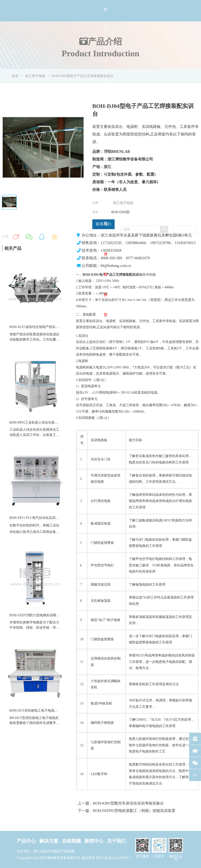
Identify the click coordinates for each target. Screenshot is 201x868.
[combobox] (185, 229)
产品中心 (26, 841)
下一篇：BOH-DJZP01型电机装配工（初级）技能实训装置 (127, 811)
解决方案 (49, 841)
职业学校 (43, 628)
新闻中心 (94, 841)
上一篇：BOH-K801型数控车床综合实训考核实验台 (121, 803)
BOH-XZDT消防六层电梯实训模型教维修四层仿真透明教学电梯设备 (60, 615)
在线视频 (71, 841)
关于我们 (117, 841)
